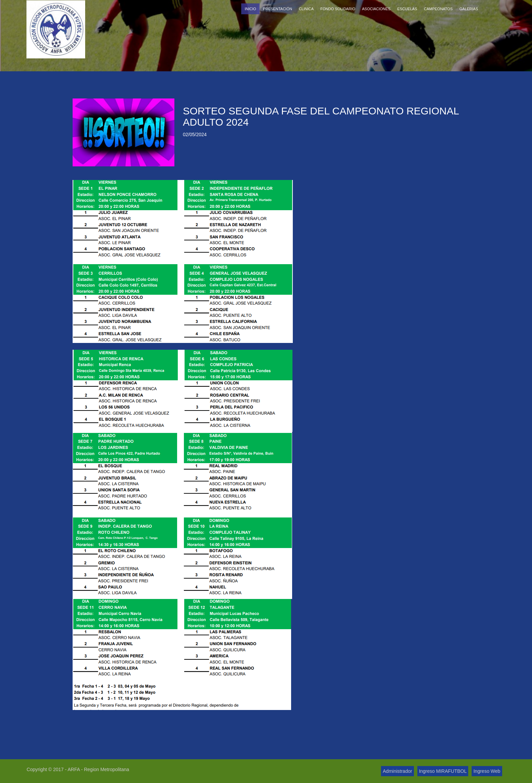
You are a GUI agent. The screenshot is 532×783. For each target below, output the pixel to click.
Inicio (250, 9)
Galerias (469, 9)
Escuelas (407, 9)
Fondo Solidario (338, 9)
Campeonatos (438, 9)
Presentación (278, 9)
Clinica (306, 9)
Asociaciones (376, 9)
